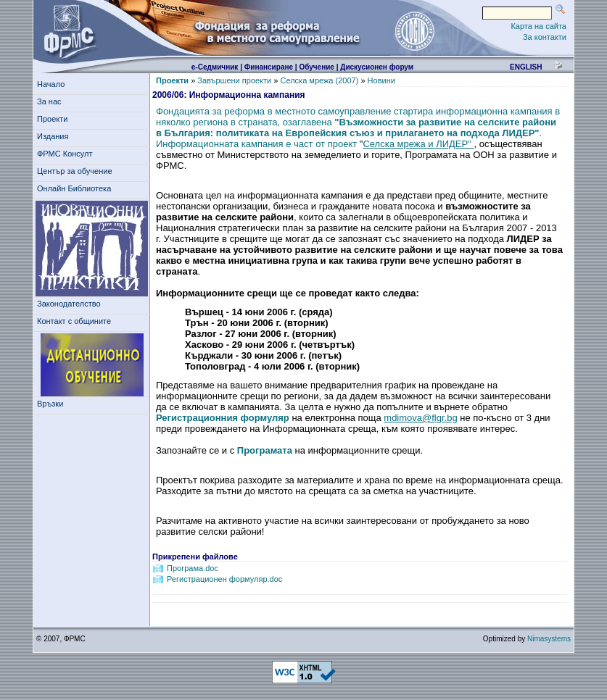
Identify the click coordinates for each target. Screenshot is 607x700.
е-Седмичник (215, 67)
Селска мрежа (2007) (319, 80)
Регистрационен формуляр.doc (224, 579)
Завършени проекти (234, 80)
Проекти (55, 119)
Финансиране (269, 67)
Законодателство (69, 304)
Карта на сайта (538, 26)
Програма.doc (193, 568)
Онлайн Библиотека (74, 188)
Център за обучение (77, 171)
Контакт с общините (74, 321)
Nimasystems (549, 639)
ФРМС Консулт (67, 154)
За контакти (545, 37)
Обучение (317, 67)
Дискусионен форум (377, 67)
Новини (381, 80)
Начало (51, 84)
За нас (51, 101)
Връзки (52, 404)
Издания (55, 136)
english (526, 67)
